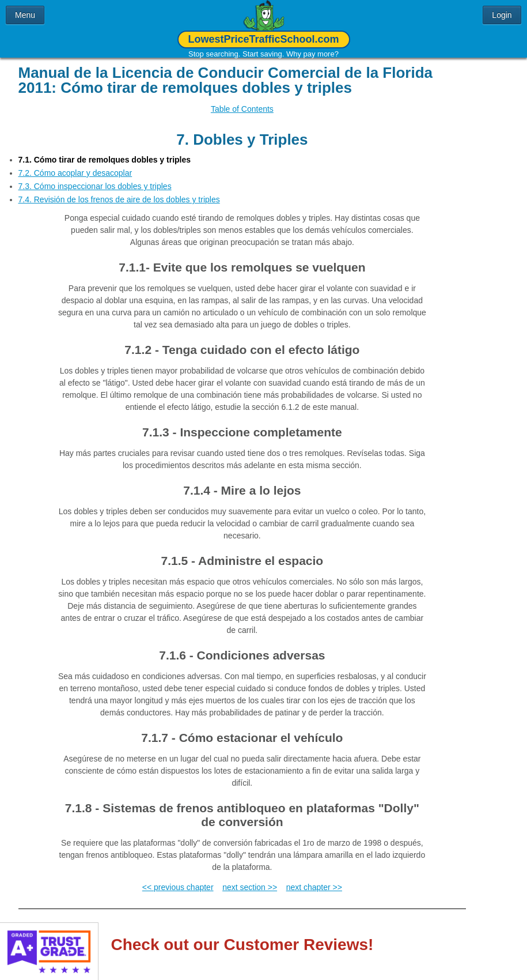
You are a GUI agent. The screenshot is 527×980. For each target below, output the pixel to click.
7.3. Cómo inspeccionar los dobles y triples (95, 178)
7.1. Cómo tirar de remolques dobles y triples (105, 151)
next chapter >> (314, 879)
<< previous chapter (178, 879)
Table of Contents (242, 109)
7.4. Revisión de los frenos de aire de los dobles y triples (119, 191)
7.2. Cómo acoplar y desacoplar (75, 164)
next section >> (250, 879)
